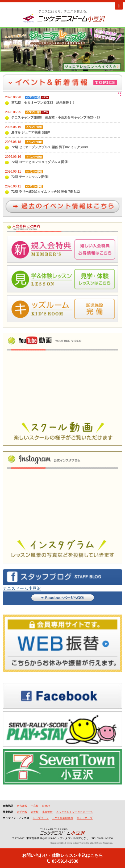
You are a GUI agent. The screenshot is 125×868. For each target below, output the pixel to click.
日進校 (46, 806)
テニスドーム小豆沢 (22, 588)
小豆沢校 (47, 812)
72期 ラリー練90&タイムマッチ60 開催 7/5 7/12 (45, 192)
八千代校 (22, 812)
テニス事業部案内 (62, 818)
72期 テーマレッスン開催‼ (30, 177)
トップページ (41, 818)
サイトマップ (85, 818)
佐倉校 (35, 812)
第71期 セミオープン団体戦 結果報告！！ (43, 103)
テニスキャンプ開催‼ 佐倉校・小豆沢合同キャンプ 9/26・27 (56, 117)
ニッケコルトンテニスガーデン (75, 812)
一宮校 (35, 806)
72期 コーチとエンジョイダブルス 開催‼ (40, 162)
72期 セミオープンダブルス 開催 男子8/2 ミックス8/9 (49, 147)
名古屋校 (22, 806)
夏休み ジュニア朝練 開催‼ (31, 132)
